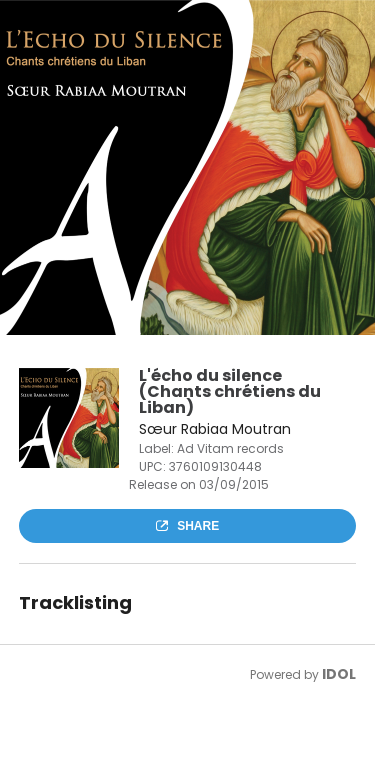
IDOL (339, 674)
